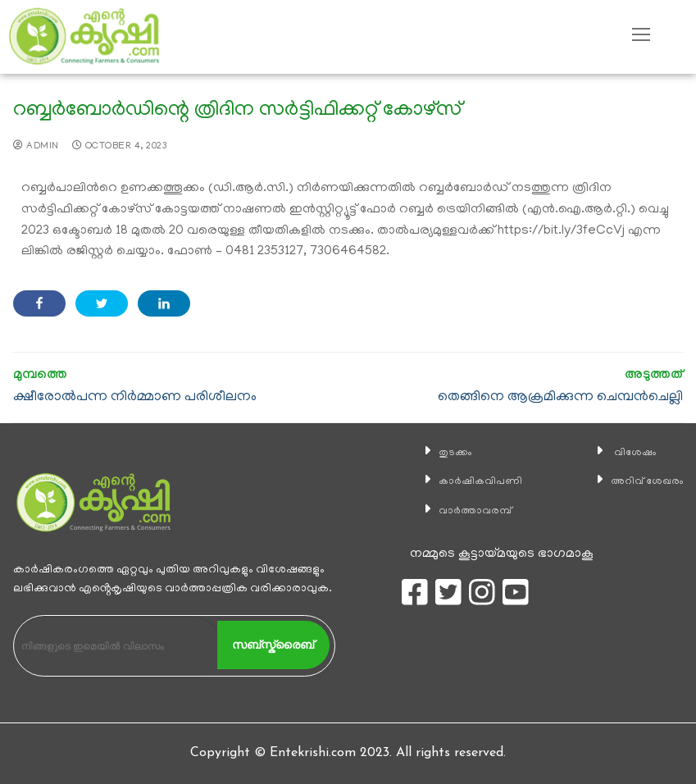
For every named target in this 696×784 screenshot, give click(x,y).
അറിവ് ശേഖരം (638, 481)
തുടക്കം (443, 453)
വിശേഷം (622, 453)
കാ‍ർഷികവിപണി (472, 481)
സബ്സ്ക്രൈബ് (273, 645)
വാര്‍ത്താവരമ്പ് (467, 511)
